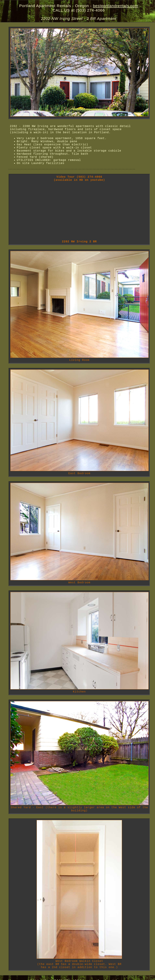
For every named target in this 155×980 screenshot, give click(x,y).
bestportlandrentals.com (116, 6)
